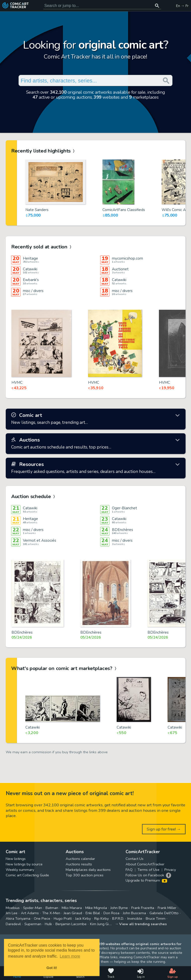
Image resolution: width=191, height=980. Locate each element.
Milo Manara (72, 908)
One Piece (42, 918)
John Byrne (119, 908)
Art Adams (30, 913)
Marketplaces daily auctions (88, 870)
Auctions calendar (80, 859)
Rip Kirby (101, 918)
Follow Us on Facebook (145, 875)
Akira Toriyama (18, 918)
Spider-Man (33, 908)
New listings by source (24, 864)
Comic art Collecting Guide (27, 875)
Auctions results (79, 864)
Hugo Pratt (63, 918)
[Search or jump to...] (157, 6)
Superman (33, 924)
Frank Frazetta (143, 908)
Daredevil (13, 924)
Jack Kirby (83, 918)
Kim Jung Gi (99, 924)
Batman (52, 908)
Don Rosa (111, 913)
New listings (16, 859)
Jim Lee (12, 913)
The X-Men (51, 913)
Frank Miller (167, 908)
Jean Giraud (73, 913)
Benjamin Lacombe (71, 924)
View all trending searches (143, 924)
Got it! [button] (52, 968)
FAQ (129, 870)
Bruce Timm (156, 918)
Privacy (170, 870)
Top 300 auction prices (85, 875)
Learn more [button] (70, 956)
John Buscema (134, 913)
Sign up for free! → (164, 829)
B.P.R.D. (118, 918)
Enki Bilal (93, 913)
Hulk (48, 924)
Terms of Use (148, 870)
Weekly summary (20, 870)
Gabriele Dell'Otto (164, 913)
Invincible (135, 918)
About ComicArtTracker (145, 864)
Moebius (13, 908)
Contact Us (135, 859)
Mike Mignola (96, 908)
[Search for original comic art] (102, 6)
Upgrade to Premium (146, 880)
